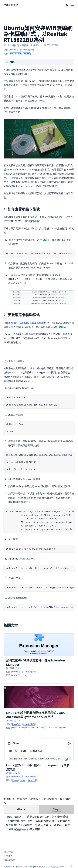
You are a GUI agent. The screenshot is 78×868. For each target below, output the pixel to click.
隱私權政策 (10, 860)
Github (47, 372)
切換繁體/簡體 (51, 45)
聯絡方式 (8, 852)
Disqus (57, 809)
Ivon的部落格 (11, 5)
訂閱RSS (8, 856)
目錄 (12, 62)
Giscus (21, 809)
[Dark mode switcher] (67, 5)
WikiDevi (16, 275)
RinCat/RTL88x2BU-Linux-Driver (26, 323)
